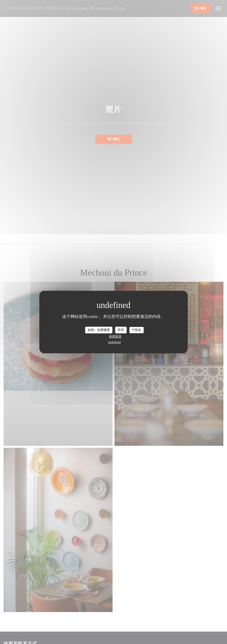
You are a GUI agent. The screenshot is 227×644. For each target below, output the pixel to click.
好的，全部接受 (99, 330)
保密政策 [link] (115, 336)
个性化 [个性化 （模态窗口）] (136, 330)
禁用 (121, 330)
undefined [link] (114, 342)
